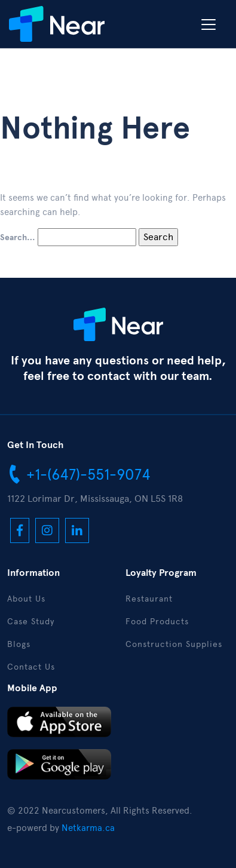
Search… (18, 238)
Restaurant (149, 599)
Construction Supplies (174, 644)
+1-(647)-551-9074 (79, 474)
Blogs (19, 644)
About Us (26, 599)
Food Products (157, 622)
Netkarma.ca (88, 828)
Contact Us (31, 667)
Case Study (31, 622)
